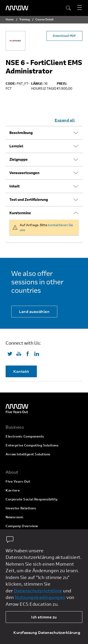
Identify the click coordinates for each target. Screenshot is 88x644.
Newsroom (14, 517)
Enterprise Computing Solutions (32, 445)
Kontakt (21, 371)
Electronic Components (25, 436)
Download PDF (64, 36)
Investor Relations (21, 508)
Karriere (13, 490)
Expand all (65, 120)
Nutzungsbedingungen (40, 597)
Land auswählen (34, 311)
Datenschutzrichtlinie (38, 591)
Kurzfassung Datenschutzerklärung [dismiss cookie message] (47, 632)
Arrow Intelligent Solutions (28, 454)
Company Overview (22, 526)
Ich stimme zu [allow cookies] (44, 617)
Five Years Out (18, 481)
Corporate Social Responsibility (32, 499)
